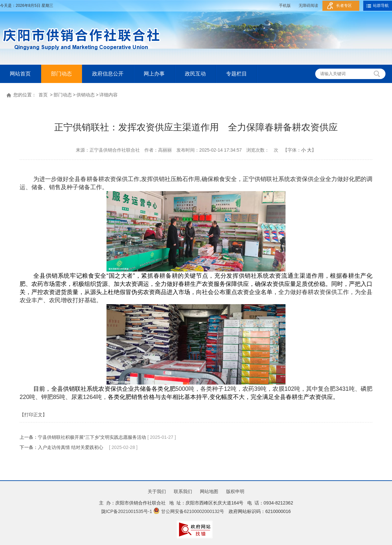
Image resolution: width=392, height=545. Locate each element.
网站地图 (209, 491)
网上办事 (154, 74)
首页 (43, 95)
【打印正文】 (33, 415)
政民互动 (195, 74)
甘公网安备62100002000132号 (189, 511)
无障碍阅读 (308, 6)
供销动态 (86, 95)
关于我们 (157, 491)
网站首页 (20, 74)
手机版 (285, 6)
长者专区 (344, 6)
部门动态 (61, 74)
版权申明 (235, 491)
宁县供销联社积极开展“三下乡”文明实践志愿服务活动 (93, 437)
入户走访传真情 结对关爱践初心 (73, 447)
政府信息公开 (108, 74)
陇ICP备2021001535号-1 (127, 511)
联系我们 (183, 491)
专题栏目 (237, 74)
